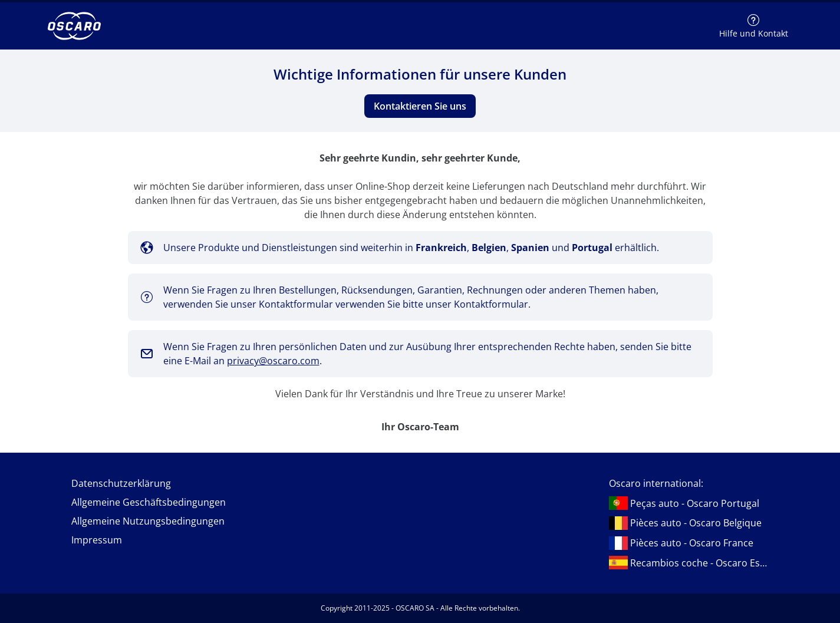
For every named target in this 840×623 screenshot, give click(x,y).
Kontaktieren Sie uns (420, 106)
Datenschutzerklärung (121, 483)
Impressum (97, 540)
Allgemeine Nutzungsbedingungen (148, 521)
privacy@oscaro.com (273, 361)
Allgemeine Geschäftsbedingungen (149, 502)
